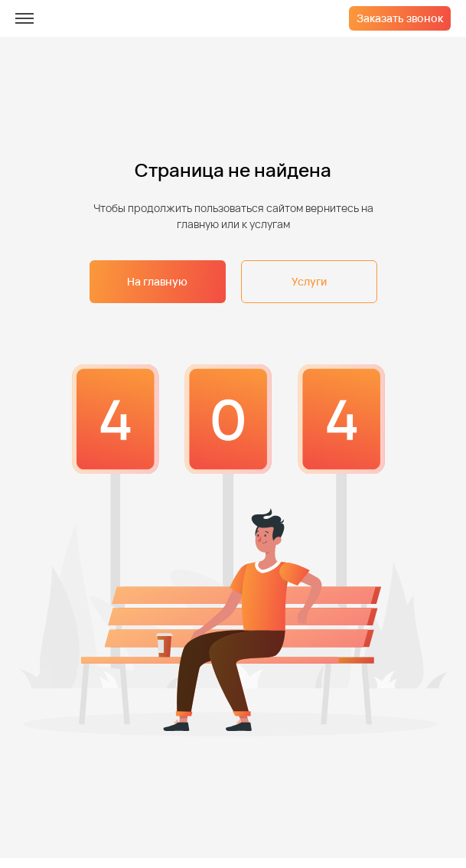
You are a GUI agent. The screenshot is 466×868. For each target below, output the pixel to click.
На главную (157, 281)
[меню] (24, 18)
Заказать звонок (400, 18)
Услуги (309, 281)
